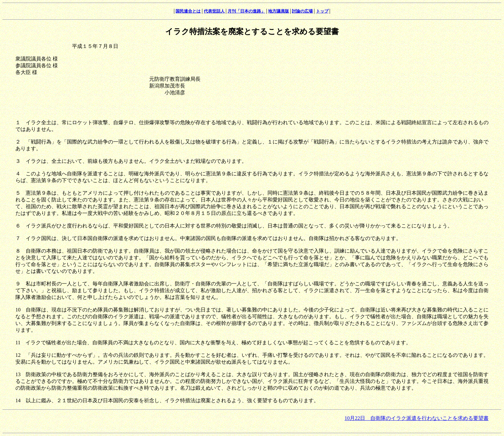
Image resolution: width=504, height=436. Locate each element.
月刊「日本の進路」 (246, 11)
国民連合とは (188, 11)
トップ (322, 11)
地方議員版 (279, 11)
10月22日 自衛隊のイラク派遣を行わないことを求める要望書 (417, 418)
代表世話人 (214, 11)
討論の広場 (302, 11)
